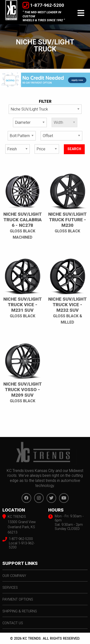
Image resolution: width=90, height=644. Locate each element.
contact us (13, 623)
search (74, 149)
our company (14, 576)
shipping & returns (20, 611)
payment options (18, 599)
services (10, 588)
